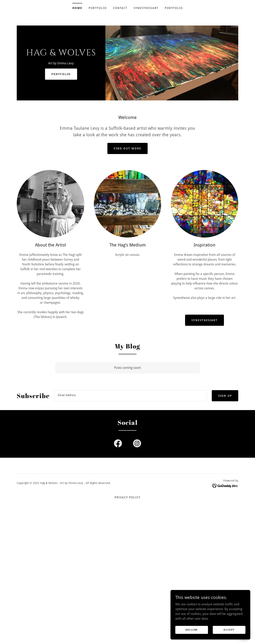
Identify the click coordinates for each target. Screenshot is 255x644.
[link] (61, 54)
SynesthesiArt (204, 320)
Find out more (127, 148)
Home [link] (77, 8)
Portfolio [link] (98, 8)
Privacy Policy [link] (127, 497)
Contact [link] (120, 8)
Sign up (225, 396)
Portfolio (61, 74)
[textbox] (131, 396)
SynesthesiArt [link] (146, 8)
